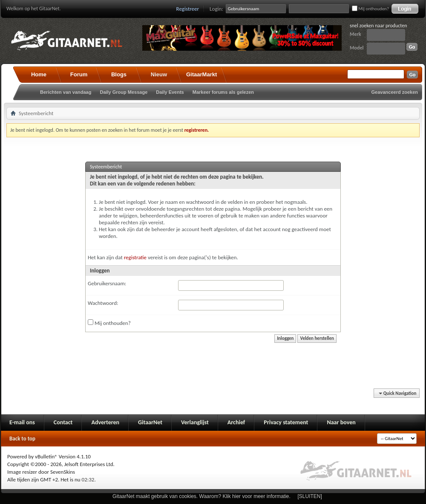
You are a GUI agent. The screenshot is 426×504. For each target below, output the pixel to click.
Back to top (22, 439)
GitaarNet (150, 422)
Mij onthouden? (370, 9)
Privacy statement (286, 422)
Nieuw (159, 74)
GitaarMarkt (201, 74)
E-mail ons (22, 422)
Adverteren (105, 422)
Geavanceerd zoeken (395, 92)
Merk (355, 34)
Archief (236, 422)
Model (357, 48)
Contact (63, 422)
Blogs (119, 74)
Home (39, 74)
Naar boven (341, 422)
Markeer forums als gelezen (223, 92)
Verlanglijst (195, 422)
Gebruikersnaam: (107, 283)
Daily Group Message (124, 92)
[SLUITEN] (310, 496)
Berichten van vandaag (66, 92)
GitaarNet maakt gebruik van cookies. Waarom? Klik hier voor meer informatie (201, 496)
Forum (79, 74)
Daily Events (170, 92)
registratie (135, 257)
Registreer (188, 9)
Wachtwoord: (103, 303)
